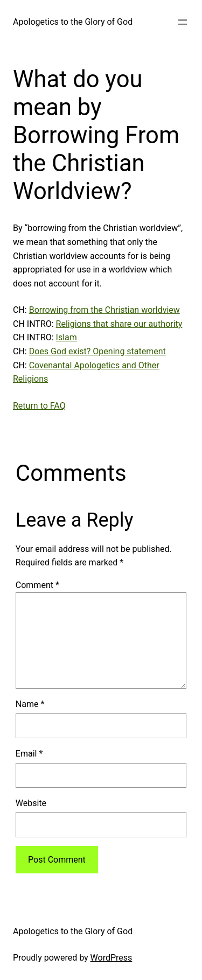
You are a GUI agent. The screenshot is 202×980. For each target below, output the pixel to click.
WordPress (112, 958)
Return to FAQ (39, 406)
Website (31, 803)
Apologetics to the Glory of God (73, 22)
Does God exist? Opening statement (97, 351)
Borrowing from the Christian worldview (105, 310)
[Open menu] (183, 22)
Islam (67, 337)
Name (30, 704)
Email (29, 754)
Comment (37, 585)
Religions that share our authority (119, 324)
